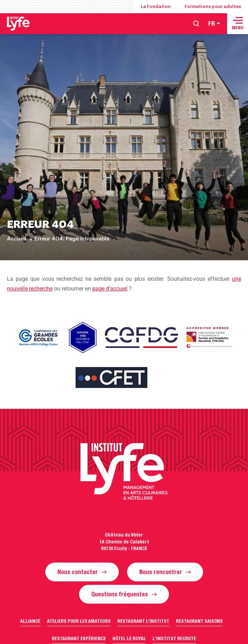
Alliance (30, 621)
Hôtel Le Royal (129, 638)
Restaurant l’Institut (143, 621)
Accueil (17, 239)
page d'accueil (110, 289)
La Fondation (156, 6)
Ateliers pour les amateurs (79, 621)
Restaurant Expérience (79, 638)
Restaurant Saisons (199, 621)
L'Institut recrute (174, 638)
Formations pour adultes (213, 6)
